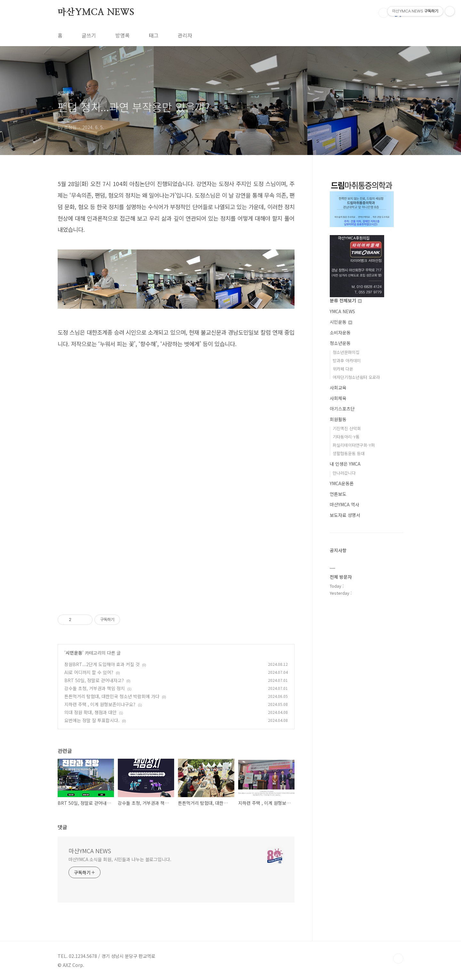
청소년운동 (340, 343)
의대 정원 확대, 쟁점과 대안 (90, 712)
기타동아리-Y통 (346, 437)
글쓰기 (89, 35)
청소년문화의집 (346, 352)
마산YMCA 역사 (344, 504)
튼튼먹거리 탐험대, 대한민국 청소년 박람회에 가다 (112, 696)
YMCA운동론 (342, 483)
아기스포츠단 (342, 409)
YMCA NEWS (342, 311)
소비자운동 (340, 332)
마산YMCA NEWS (96, 12)
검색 (384, 13)
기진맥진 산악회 (347, 428)
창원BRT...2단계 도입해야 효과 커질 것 (102, 664)
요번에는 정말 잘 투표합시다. (92, 720)
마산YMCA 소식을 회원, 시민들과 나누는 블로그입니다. (120, 859)
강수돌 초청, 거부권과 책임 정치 (95, 688)
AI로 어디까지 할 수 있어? (89, 672)
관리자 (185, 35)
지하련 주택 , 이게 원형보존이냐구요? (100, 704)
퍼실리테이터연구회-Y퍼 (354, 445)
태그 (154, 35)
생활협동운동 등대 (349, 453)
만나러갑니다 (344, 473)
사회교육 (338, 388)
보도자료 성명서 (345, 515)
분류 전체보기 (346, 300)
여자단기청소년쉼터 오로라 (356, 377)
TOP (398, 959)
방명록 (122, 35)
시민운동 (74, 653)
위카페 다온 (343, 369)
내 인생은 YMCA (345, 464)
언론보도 (338, 494)
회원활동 (338, 419)
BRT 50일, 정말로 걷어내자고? (94, 680)
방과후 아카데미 (347, 360)
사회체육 (338, 398)
